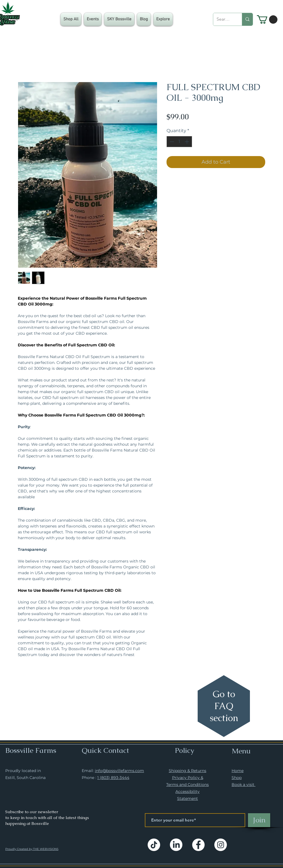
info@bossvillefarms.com (119, 771)
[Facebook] (198, 845)
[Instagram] (221, 845)
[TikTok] (154, 845)
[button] (163, 19)
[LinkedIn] (176, 845)
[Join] (259, 820)
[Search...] (223, 19)
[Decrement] (171, 142)
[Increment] (187, 142)
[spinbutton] (179, 142)
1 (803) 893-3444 (113, 778)
